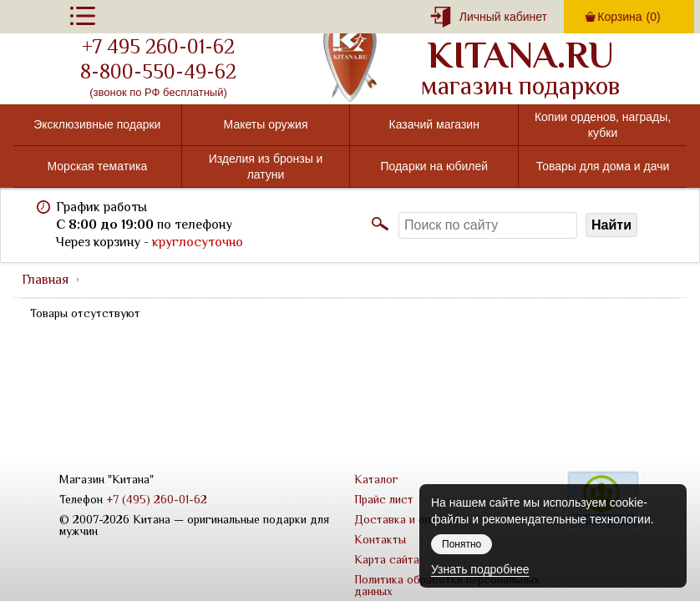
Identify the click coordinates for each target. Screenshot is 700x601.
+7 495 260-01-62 (158, 47)
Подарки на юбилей (434, 166)
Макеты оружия (266, 124)
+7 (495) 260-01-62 (157, 499)
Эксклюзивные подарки (97, 124)
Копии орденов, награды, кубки (603, 124)
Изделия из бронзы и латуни (266, 166)
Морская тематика (98, 166)
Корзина (629, 17)
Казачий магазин (434, 124)
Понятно (462, 544)
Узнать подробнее (480, 569)
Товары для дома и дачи (603, 166)
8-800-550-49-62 (158, 72)
